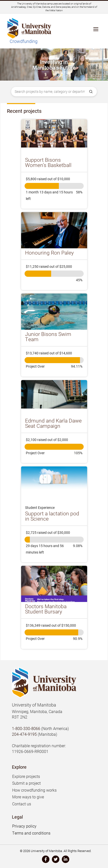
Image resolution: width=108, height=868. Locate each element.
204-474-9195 (24, 734)
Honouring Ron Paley (49, 253)
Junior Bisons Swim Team (48, 337)
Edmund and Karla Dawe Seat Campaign (53, 423)
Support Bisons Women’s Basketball (48, 162)
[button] (96, 31)
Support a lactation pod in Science (52, 516)
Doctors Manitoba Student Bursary (46, 609)
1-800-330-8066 (26, 728)
